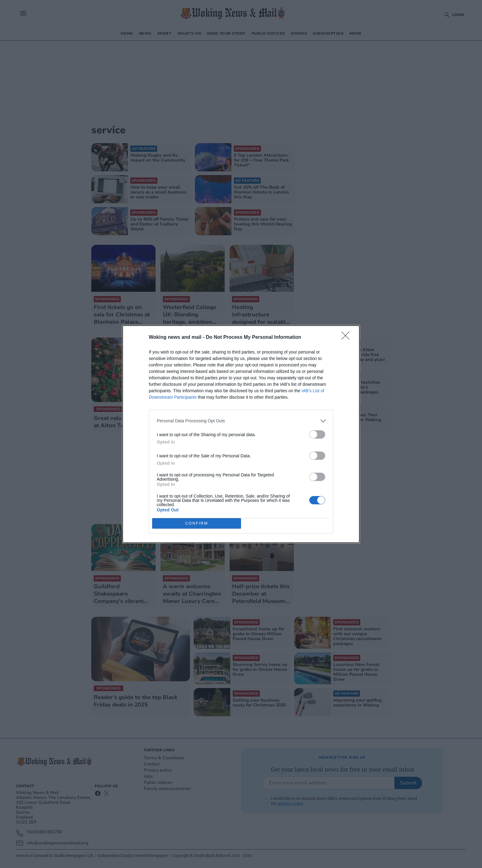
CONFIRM (197, 523)
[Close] (347, 338)
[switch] (317, 434)
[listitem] (241, 421)
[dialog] (241, 434)
